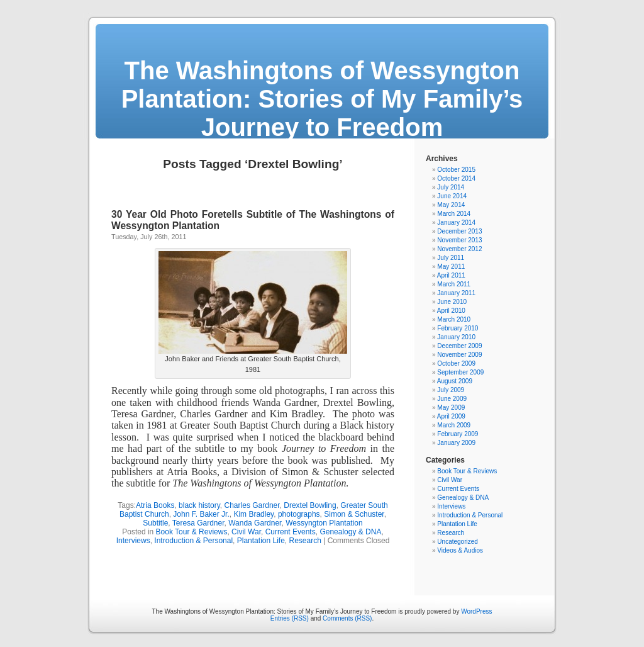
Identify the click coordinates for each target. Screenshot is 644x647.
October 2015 (456, 170)
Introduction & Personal (193, 541)
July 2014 (451, 187)
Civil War (246, 532)
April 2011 (451, 275)
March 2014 (454, 214)
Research (305, 541)
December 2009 (459, 346)
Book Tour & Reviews (192, 532)
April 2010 (451, 311)
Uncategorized (457, 542)
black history (199, 505)
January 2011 (456, 293)
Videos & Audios (460, 550)
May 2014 (451, 205)
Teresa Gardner (198, 523)
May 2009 (451, 408)
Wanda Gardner (255, 523)
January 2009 (456, 443)
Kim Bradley (253, 514)
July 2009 (451, 390)
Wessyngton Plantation (324, 523)
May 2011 (451, 267)
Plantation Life (261, 541)
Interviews (133, 541)
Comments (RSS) (347, 618)
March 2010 (454, 319)
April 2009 (451, 416)
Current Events (291, 532)
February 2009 (458, 434)
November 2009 (459, 355)
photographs (299, 514)
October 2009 (456, 363)
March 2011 (454, 284)
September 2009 (460, 372)
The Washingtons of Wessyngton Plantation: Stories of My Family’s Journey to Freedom (322, 99)
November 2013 (459, 240)
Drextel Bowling (310, 505)
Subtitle (155, 523)
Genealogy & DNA (350, 532)
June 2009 (452, 399)
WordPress (476, 611)
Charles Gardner (252, 505)
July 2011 (451, 258)
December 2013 (459, 231)
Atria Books (155, 505)
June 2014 (452, 196)
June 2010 (452, 302)
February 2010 (458, 328)
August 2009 (455, 381)
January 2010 (456, 337)
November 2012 (459, 249)
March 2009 (454, 425)
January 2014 (456, 222)
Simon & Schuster (354, 514)
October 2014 (456, 178)
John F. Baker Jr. (201, 514)
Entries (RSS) (290, 618)
